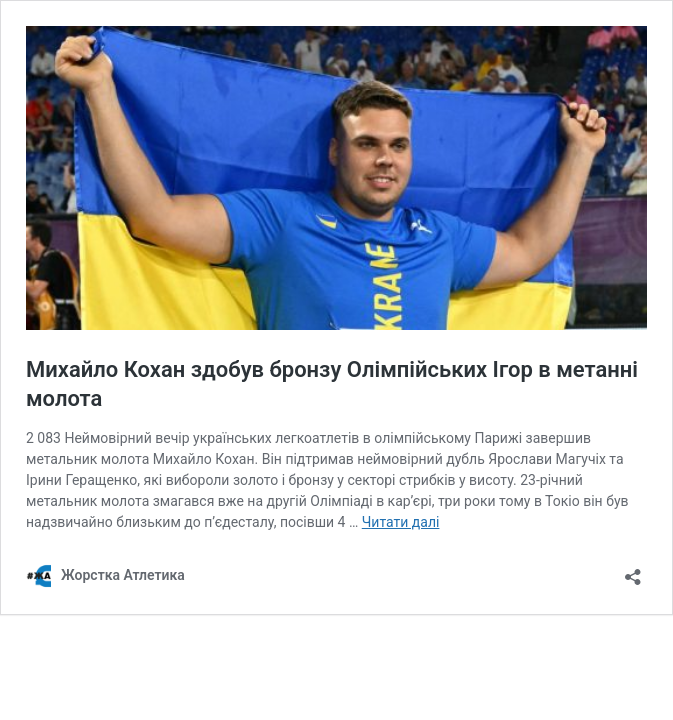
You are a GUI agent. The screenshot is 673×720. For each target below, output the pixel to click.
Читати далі (401, 522)
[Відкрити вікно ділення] (633, 570)
